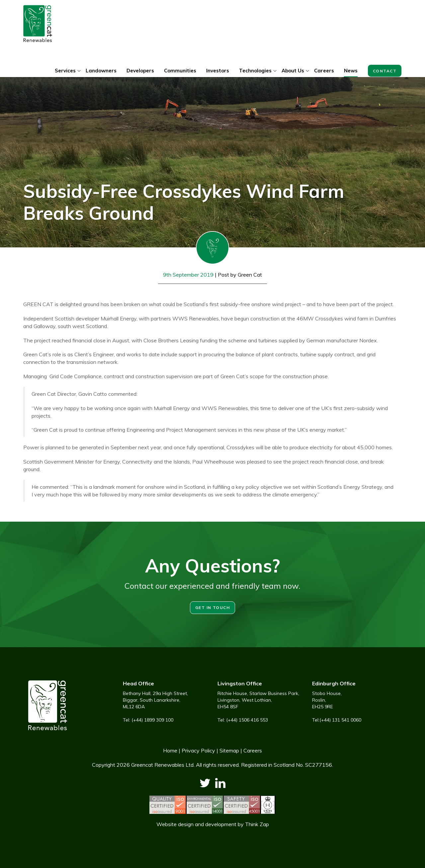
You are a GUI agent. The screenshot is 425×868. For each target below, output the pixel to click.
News (351, 71)
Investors (218, 71)
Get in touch (212, 608)
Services (65, 71)
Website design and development (196, 824)
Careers (324, 71)
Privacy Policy (198, 750)
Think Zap (257, 824)
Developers (140, 71)
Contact (385, 71)
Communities (180, 71)
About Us (293, 71)
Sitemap (229, 750)
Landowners (101, 71)
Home (170, 750)
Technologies (255, 71)
